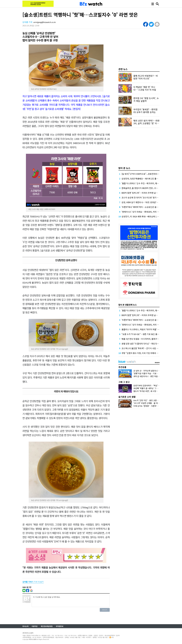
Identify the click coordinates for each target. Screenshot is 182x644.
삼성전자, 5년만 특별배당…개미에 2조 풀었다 (141, 179)
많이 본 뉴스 (124, 168)
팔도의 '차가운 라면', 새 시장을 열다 (148, 391)
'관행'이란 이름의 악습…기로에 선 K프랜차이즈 (152, 373)
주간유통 (122, 367)
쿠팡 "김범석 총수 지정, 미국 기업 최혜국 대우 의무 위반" (146, 353)
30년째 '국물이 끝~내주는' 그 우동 (147, 388)
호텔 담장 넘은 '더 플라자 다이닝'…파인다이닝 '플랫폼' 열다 (147, 344)
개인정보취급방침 (47, 626)
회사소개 (25, 626)
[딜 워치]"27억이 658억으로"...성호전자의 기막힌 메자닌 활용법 (149, 174)
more (157, 362)
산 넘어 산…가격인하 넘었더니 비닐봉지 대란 (151, 371)
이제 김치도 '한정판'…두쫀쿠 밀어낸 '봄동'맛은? (152, 406)
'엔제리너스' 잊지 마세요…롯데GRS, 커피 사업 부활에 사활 (146, 212)
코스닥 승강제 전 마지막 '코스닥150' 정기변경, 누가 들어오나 (147, 198)
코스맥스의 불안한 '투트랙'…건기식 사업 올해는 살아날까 (146, 348)
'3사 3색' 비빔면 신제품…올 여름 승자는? (150, 403)
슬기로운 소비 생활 (127, 397)
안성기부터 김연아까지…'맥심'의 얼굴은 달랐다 (152, 385)
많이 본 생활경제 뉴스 (128, 305)
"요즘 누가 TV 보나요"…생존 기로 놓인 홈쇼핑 (141, 334)
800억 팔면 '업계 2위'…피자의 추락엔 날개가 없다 (143, 193)
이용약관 (35, 626)
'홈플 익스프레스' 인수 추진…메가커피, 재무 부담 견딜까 (145, 183)
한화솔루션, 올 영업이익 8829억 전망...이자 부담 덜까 (144, 188)
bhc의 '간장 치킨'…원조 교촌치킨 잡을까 (150, 400)
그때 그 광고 (124, 382)
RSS (112, 637)
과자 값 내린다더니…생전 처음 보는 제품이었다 (152, 376)
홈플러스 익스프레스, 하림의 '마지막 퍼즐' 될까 (141, 329)
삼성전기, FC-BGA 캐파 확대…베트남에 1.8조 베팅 (143, 216)
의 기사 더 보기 (33, 582)
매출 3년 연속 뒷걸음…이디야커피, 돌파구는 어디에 (143, 339)
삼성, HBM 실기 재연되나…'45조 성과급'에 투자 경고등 (145, 202)
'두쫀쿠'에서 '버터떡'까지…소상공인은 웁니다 (141, 207)
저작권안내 (59, 626)
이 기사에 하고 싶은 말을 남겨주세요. (71, 601)
